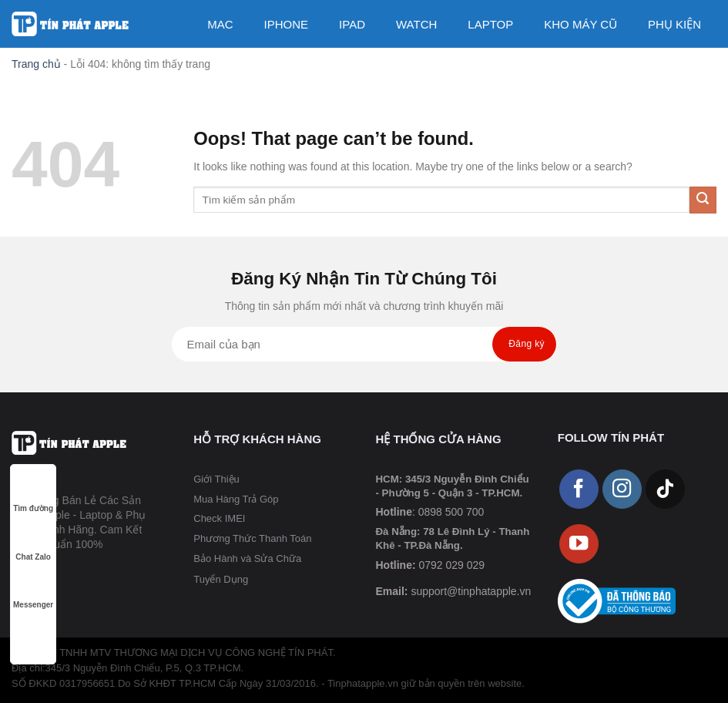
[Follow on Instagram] (622, 489)
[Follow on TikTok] (665, 489)
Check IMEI (219, 518)
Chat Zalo (33, 542)
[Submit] (703, 200)
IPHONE (287, 24)
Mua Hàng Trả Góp (236, 499)
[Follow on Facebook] (579, 489)
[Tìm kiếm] (624, 73)
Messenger (33, 590)
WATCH (416, 24)
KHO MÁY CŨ (580, 24)
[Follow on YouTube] (579, 544)
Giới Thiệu (216, 479)
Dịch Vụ (566, 73)
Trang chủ (36, 64)
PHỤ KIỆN (674, 24)
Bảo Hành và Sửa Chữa (247, 558)
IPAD (352, 24)
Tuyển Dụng (221, 579)
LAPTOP (490, 24)
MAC (220, 24)
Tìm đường (33, 494)
